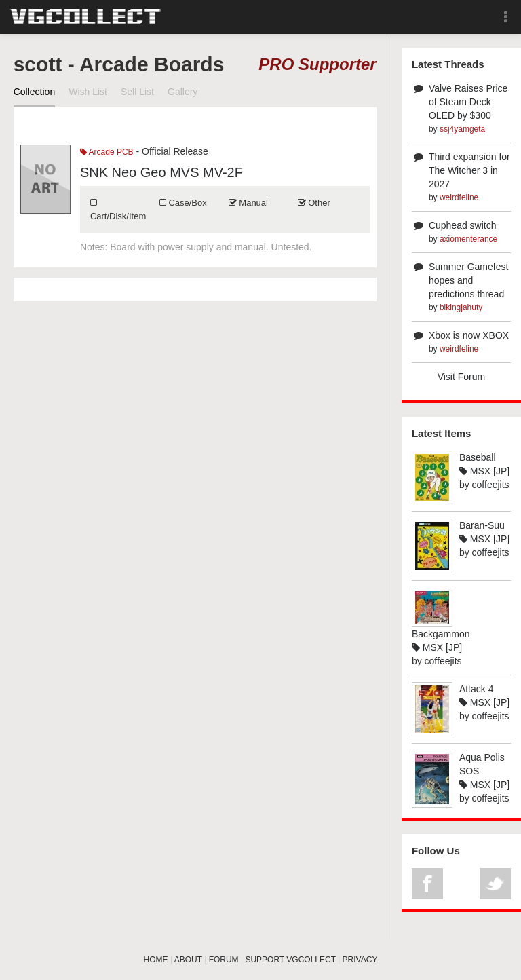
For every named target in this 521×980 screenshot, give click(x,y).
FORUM (224, 960)
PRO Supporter (317, 64)
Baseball (478, 457)
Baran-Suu (482, 525)
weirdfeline (459, 197)
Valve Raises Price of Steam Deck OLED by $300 (468, 102)
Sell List (137, 92)
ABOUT (188, 960)
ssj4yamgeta (462, 129)
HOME (156, 960)
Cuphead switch (463, 225)
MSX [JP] (484, 471)
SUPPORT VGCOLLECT (290, 960)
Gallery (182, 92)
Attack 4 (477, 689)
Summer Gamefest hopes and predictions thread (468, 280)
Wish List (88, 92)
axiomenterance (468, 239)
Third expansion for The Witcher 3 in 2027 (469, 170)
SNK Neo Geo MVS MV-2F (161, 172)
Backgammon (441, 634)
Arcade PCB (107, 152)
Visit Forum (462, 377)
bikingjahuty (461, 307)
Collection (34, 92)
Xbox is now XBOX (469, 335)
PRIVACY (360, 960)
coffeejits (491, 485)
